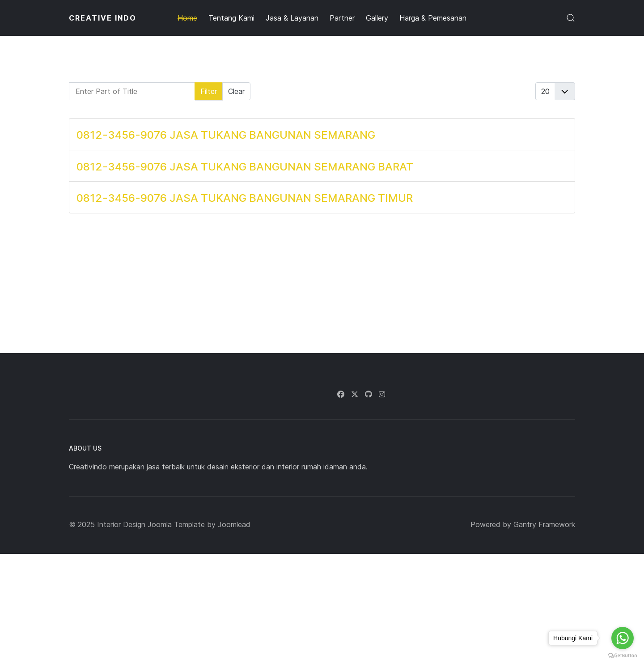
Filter (209, 91)
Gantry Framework (544, 524)
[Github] (369, 394)
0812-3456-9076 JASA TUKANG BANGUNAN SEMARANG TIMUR (245, 198)
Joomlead (234, 524)
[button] (571, 18)
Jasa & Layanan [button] (292, 18)
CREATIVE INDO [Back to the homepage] (103, 18)
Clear (236, 91)
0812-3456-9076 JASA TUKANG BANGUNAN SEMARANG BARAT (245, 167)
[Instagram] (382, 394)
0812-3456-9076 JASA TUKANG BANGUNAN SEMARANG (226, 135)
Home (187, 18)
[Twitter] (355, 394)
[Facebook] (341, 394)
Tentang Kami (231, 18)
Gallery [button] (377, 18)
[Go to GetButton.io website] (623, 655)
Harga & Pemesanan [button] (433, 18)
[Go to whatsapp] (623, 638)
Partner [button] (342, 18)
